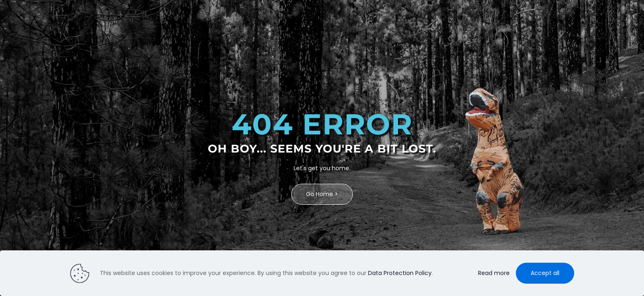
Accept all (545, 273)
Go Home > (322, 194)
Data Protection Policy (400, 273)
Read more (494, 273)
